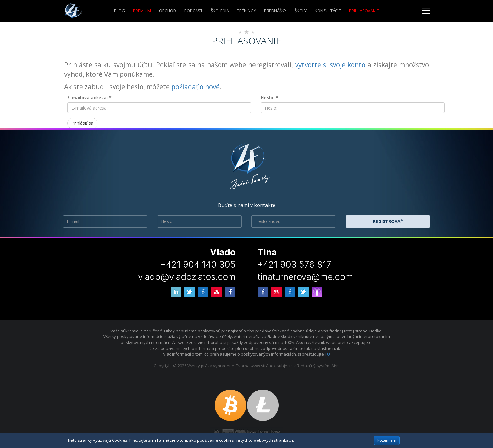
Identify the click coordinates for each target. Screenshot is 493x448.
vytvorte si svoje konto (330, 65)
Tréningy (246, 11)
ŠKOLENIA (220, 11)
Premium (142, 11)
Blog (119, 11)
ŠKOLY (301, 11)
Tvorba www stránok (256, 366)
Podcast (193, 11)
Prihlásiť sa (82, 123)
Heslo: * (269, 98)
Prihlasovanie (364, 11)
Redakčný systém (314, 366)
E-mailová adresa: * (89, 98)
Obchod (168, 11)
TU (327, 354)
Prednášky (275, 11)
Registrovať (388, 221)
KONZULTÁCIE (328, 11)
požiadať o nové (196, 87)
